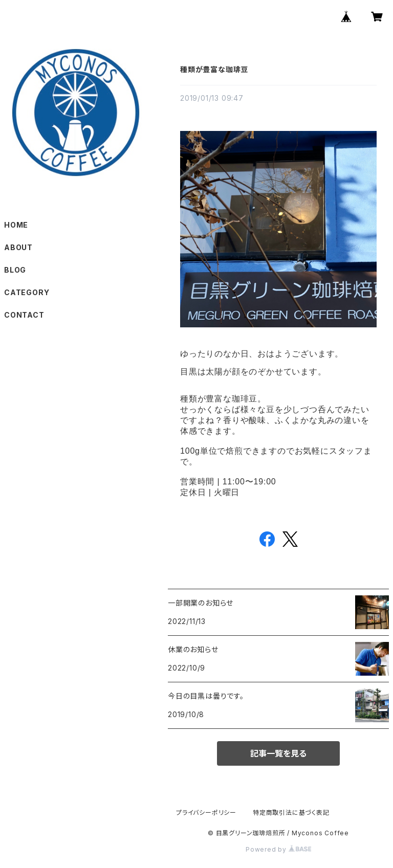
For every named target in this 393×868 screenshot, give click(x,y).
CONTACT (24, 315)
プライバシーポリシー (206, 813)
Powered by (278, 849)
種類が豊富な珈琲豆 (214, 69)
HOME (16, 225)
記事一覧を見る (278, 753)
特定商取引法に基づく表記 (291, 813)
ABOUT (18, 247)
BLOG (15, 270)
